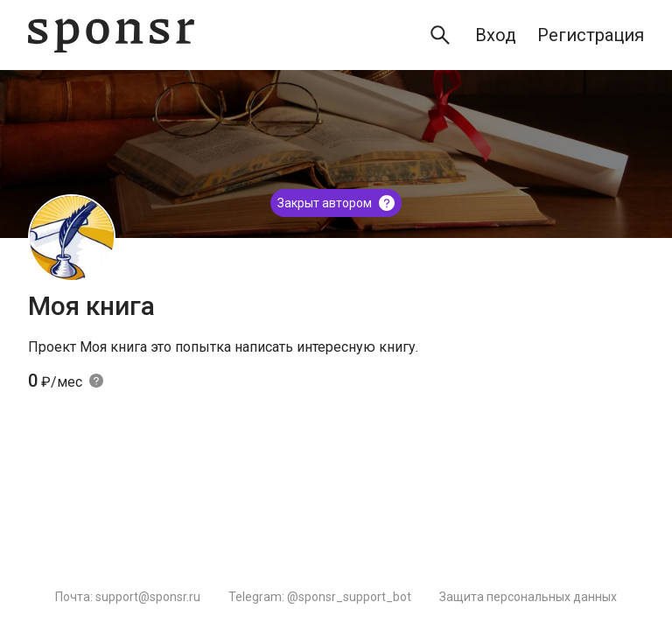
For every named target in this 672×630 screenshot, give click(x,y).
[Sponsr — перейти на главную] (111, 35)
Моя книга (91, 306)
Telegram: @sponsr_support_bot (320, 597)
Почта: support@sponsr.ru (128, 597)
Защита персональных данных (528, 597)
